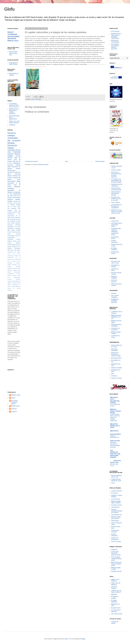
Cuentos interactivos (114, 241)
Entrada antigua (100, 161)
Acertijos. (10, 210)
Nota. (19, 270)
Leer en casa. (12, 207)
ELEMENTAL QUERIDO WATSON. (115, 301)
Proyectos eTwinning (14, 225)
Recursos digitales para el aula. (116, 476)
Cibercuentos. (115, 521)
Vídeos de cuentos (14, 288)
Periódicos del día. (117, 571)
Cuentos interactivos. (115, 535)
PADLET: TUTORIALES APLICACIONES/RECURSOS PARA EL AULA (13, 36)
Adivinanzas (11, 228)
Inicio (67, 161)
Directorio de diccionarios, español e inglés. (116, 354)
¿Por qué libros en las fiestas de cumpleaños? (116, 206)
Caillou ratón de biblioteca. (116, 584)
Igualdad (10, 268)
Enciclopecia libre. (116, 358)
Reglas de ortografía (114, 277)
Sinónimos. (114, 376)
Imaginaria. (114, 550)
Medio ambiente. (16, 223)
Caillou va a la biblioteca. (115, 580)
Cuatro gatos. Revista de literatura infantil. (116, 553)
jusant (66, 639)
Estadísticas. (17, 163)
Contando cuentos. (117, 505)
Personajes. (17, 248)
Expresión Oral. (16, 265)
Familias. (10, 266)
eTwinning (10, 290)
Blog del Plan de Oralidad (14, 74)
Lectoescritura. (115, 507)
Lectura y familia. (116, 170)
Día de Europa (11, 219)
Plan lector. (11, 250)
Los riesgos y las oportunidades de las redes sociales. (117, 181)
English (9, 265)
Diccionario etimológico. (115, 350)
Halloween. (17, 187)
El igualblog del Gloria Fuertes (13, 64)
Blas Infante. (17, 252)
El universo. (17, 263)
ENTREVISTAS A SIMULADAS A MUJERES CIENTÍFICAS (116, 36)
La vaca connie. (116, 499)
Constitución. (11, 214)
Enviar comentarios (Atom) (41, 165)
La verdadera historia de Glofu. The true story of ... (15, 105)
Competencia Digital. (13, 256)
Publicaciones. (17, 277)
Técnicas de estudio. (115, 622)
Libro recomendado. (36, 99)
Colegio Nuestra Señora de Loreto (116, 480)
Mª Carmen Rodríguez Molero (15, 402)
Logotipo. (15, 270)
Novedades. (11, 189)
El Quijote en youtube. (115, 597)
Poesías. (10, 201)
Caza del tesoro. (14, 254)
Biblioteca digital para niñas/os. (116, 518)
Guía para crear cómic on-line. (116, 262)
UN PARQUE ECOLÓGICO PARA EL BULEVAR (115, 47)
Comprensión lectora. (115, 238)
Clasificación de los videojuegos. (117, 185)
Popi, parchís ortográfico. (115, 296)
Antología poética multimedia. (116, 325)
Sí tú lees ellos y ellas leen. (116, 611)
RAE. (113, 374)
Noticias (9, 272)
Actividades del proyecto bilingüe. (14, 140)
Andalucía (18, 228)
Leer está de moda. (117, 614)
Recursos (10, 279)
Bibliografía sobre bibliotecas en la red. (116, 317)
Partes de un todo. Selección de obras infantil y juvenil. (117, 212)
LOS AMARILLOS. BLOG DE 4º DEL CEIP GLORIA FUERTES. (115, 454)
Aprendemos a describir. (115, 266)
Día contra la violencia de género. (14, 178)
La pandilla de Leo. (117, 515)
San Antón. (17, 250)
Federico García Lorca (14, 241)
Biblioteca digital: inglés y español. (116, 502)
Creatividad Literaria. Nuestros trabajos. (14, 154)
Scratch (14, 283)
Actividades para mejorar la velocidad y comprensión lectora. (116, 232)
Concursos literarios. (114, 281)
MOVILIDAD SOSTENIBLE (115, 41)
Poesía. (19, 274)
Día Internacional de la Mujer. (14, 216)
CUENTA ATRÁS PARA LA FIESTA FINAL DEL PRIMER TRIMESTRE (115, 418)
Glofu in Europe (115, 441)
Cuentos (18, 234)
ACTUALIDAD (115, 31)
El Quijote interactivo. (114, 249)
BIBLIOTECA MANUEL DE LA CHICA (115, 426)
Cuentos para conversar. (115, 531)
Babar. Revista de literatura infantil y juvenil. (116, 564)
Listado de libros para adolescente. (116, 189)
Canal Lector (115, 221)
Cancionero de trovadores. (115, 329)
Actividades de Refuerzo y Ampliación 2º (14, 192)
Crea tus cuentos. (116, 542)
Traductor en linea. (117, 378)
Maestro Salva (15, 406)
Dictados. (114, 293)
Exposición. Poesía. (14, 239)
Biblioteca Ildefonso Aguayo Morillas (115, 411)
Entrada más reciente (32, 161)
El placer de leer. (116, 608)
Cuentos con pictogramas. (115, 539)
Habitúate (18, 266)
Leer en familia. (116, 202)
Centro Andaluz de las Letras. (117, 346)
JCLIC (113, 483)
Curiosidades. (11, 236)
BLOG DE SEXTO (115, 434)
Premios (9, 276)
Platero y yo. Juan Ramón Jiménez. (14, 122)
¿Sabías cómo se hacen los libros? (116, 591)
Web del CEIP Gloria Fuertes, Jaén (13, 53)
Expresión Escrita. (15, 221)
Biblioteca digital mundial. (116, 333)
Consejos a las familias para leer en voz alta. (116, 199)
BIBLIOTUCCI (114, 431)
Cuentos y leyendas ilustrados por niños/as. (117, 511)
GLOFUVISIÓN (11, 245)
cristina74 (14, 412)
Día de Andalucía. (16, 218)
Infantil (13, 398)
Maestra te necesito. (114, 588)
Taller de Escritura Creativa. (116, 285)
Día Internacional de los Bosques (14, 258)
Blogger (83, 639)
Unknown (14, 409)
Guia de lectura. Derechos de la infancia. (14, 247)
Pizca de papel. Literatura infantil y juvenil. (116, 559)
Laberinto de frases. (115, 270)
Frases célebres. (14, 243)
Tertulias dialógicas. (16, 286)
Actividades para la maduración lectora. (117, 225)
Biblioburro (114, 594)
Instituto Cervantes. (117, 368)
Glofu (9, 9)
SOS (19, 208)
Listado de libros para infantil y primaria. (116, 193)
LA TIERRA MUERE (14, 205)
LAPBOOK (12, 125)
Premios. (15, 176)
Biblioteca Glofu (16, 395)
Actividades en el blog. (14, 227)
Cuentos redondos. (117, 491)
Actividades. (10, 252)
